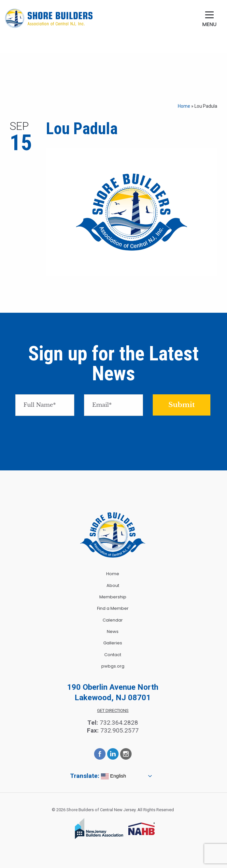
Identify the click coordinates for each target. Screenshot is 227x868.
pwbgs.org (113, 666)
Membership (113, 597)
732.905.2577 (120, 730)
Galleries (113, 643)
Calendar (113, 620)
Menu (209, 24)
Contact (113, 655)
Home (184, 106)
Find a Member (113, 608)
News (113, 631)
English (113, 776)
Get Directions (113, 710)
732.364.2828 (119, 723)
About (113, 585)
